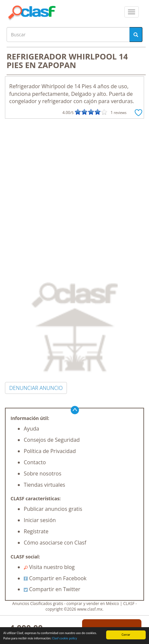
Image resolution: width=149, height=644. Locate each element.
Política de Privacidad (50, 451)
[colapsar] (132, 12)
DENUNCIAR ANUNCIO (36, 388)
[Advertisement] (74, 197)
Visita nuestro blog (49, 567)
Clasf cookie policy (65, 638)
